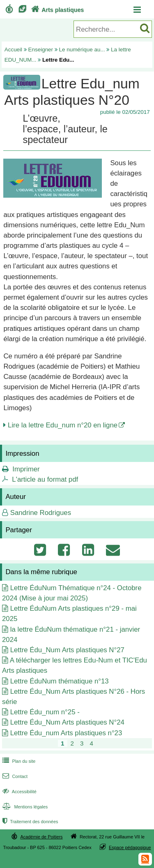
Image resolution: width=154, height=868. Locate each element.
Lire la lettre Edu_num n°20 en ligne (63, 425)
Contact (14, 776)
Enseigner (41, 50)
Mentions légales (24, 807)
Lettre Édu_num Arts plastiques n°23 (66, 733)
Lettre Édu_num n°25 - (45, 712)
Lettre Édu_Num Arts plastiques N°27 (67, 650)
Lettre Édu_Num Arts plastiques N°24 (67, 722)
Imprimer (26, 469)
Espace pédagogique (130, 847)
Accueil (13, 50)
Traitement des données (29, 822)
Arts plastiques (57, 10)
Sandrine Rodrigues (41, 513)
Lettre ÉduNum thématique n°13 (60, 681)
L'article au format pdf (45, 479)
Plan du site (18, 761)
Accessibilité (19, 792)
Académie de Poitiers (41, 837)
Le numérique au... (82, 50)
